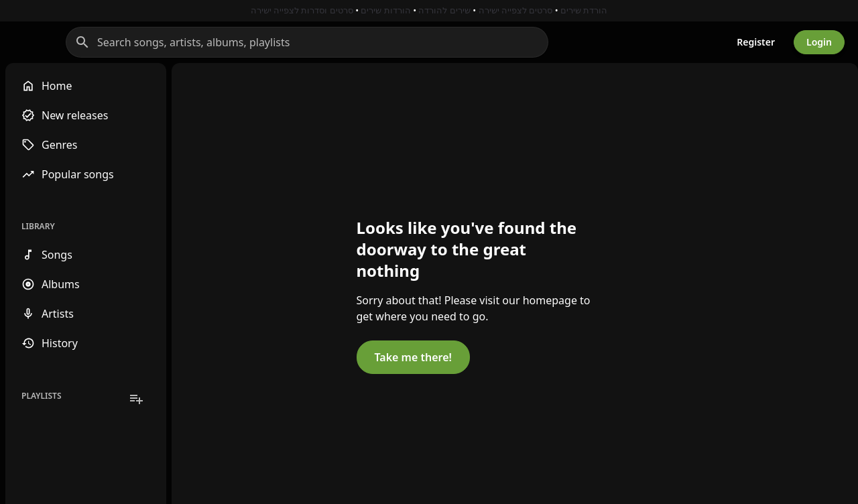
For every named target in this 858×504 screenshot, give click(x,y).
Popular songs (68, 174)
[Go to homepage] (66, 42)
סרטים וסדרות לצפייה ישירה (302, 10)
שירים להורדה (444, 10)
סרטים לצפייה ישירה (516, 10)
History (50, 343)
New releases (65, 115)
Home (47, 86)
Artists (48, 314)
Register (756, 42)
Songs (47, 255)
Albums (51, 284)
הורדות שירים (385, 10)
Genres (50, 145)
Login (819, 42)
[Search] (187, 42)
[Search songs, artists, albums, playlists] (412, 42)
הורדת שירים (584, 10)
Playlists (42, 396)
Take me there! (333, 422)
